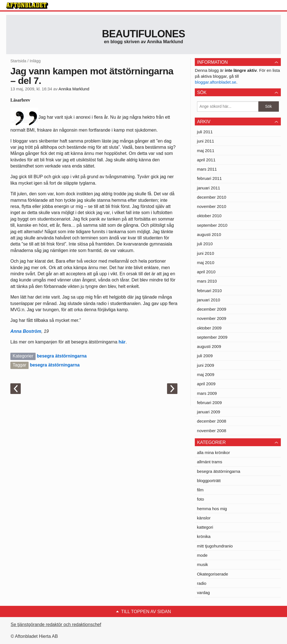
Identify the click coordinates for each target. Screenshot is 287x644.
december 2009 (212, 309)
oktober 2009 (209, 328)
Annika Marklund (74, 89)
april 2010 (206, 272)
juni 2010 (206, 253)
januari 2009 (209, 412)
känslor (204, 518)
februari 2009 (209, 403)
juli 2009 (205, 356)
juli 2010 (205, 244)
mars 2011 (207, 169)
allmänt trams (210, 462)
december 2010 (212, 197)
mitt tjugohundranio (215, 546)
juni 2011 (206, 141)
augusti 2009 (209, 346)
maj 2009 (206, 374)
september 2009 (212, 337)
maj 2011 (206, 151)
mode (202, 555)
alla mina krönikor (214, 452)
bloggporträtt (209, 481)
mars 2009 (207, 393)
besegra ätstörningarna (62, 356)
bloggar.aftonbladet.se (216, 82)
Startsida (18, 61)
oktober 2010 (209, 216)
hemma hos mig (212, 509)
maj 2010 (206, 263)
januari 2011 (209, 188)
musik (202, 564)
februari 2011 (209, 178)
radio (202, 583)
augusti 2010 (209, 234)
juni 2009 (206, 365)
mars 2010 (207, 281)
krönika (204, 536)
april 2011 (206, 160)
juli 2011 (205, 132)
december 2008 (212, 421)
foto (201, 499)
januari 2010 (209, 300)
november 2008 (212, 431)
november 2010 (212, 206)
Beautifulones (144, 34)
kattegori (205, 527)
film (200, 490)
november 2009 (212, 318)
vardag (203, 593)
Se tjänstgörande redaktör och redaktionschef (56, 624)
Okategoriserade (213, 574)
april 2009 (206, 384)
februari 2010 (209, 291)
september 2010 (212, 225)
